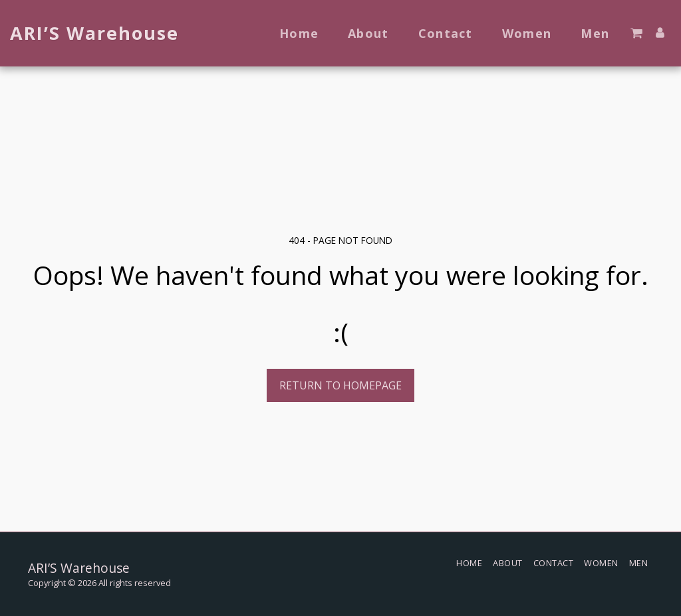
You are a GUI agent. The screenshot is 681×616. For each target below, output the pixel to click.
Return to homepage (340, 385)
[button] (636, 33)
